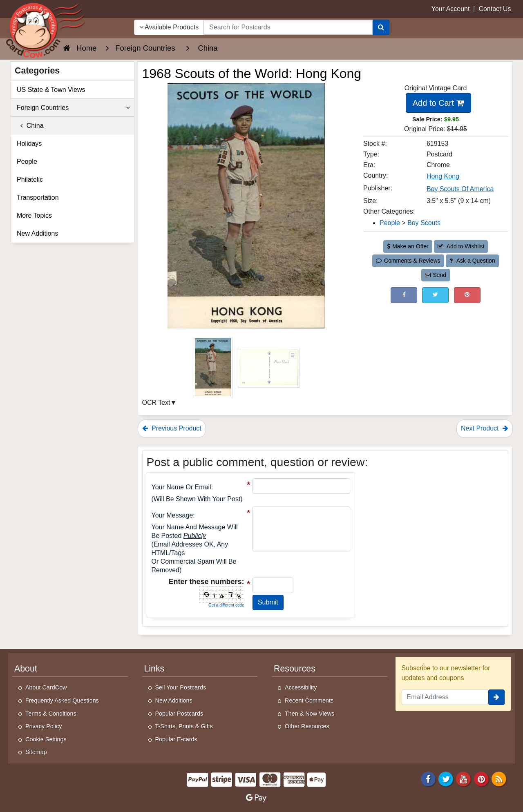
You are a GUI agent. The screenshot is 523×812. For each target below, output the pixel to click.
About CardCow (46, 687)
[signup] (496, 697)
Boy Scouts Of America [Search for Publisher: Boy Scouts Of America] (460, 189)
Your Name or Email (181, 487)
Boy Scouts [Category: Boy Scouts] (424, 223)
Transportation (38, 197)
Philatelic (30, 180)
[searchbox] (288, 27)
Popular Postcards (179, 714)
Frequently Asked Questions (62, 700)
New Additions (37, 233)
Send (436, 275)
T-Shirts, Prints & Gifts (184, 726)
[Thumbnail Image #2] (269, 370)
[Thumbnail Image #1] (214, 370)
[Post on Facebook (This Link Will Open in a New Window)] (404, 295)
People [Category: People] (390, 223)
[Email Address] (445, 697)
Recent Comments (309, 700)
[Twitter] (446, 778)
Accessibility (301, 687)
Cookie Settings (46, 739)
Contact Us (495, 9)
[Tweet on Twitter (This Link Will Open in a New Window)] (435, 295)
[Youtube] (464, 778)
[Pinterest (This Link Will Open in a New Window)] (467, 295)
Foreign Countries (73, 108)
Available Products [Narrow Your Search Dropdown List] (169, 27)
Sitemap (36, 752)
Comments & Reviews (408, 261)
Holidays (29, 144)
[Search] (381, 27)
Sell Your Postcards (181, 687)
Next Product (485, 428)
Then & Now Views (310, 714)
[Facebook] (428, 778)
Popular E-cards (176, 739)
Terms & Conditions (51, 714)
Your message (172, 515)
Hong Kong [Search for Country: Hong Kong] (443, 176)
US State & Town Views (51, 90)
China (30, 126)
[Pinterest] (481, 778)
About (26, 669)
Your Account (451, 9)
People (27, 162)
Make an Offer (408, 246)
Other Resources (307, 726)
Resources (295, 669)
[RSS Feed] (499, 778)
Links (154, 669)
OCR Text (156, 403)
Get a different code (226, 605)
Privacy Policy (44, 726)
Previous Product (172, 428)
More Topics (34, 215)
